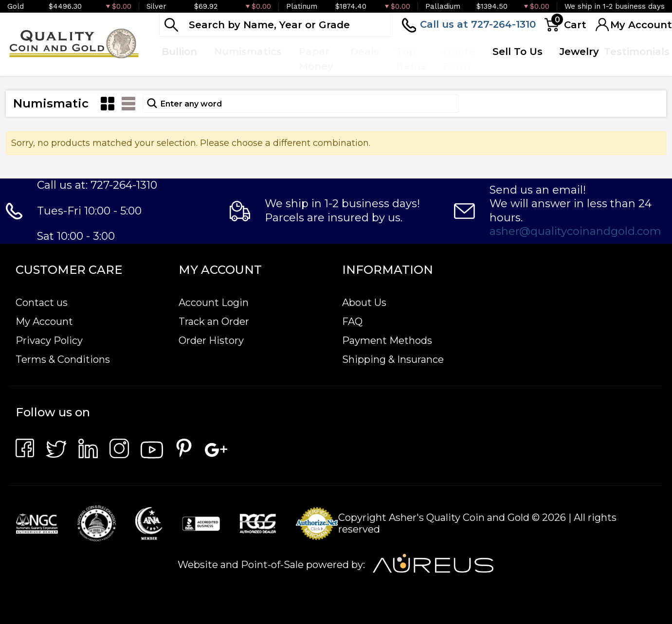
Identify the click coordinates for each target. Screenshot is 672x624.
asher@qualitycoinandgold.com (575, 231)
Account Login (214, 303)
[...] (276, 25)
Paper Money (316, 59)
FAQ (352, 321)
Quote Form (459, 59)
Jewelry (579, 52)
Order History (211, 340)
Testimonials (637, 52)
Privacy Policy (49, 340)
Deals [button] (365, 52)
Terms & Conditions (63, 359)
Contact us (42, 303)
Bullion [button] (179, 52)
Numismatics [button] (248, 52)
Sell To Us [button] (518, 52)
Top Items (411, 59)
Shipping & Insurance (393, 359)
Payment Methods (387, 340)
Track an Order (214, 321)
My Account (44, 321)
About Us (364, 303)
